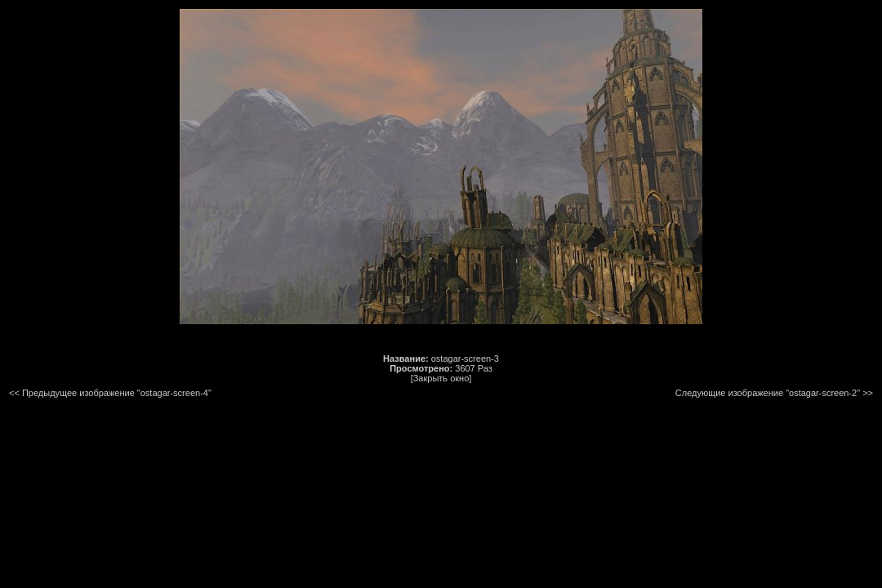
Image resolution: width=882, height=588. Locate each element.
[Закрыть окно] (441, 378)
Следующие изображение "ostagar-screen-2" (768, 393)
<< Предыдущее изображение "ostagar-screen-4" (110, 393)
